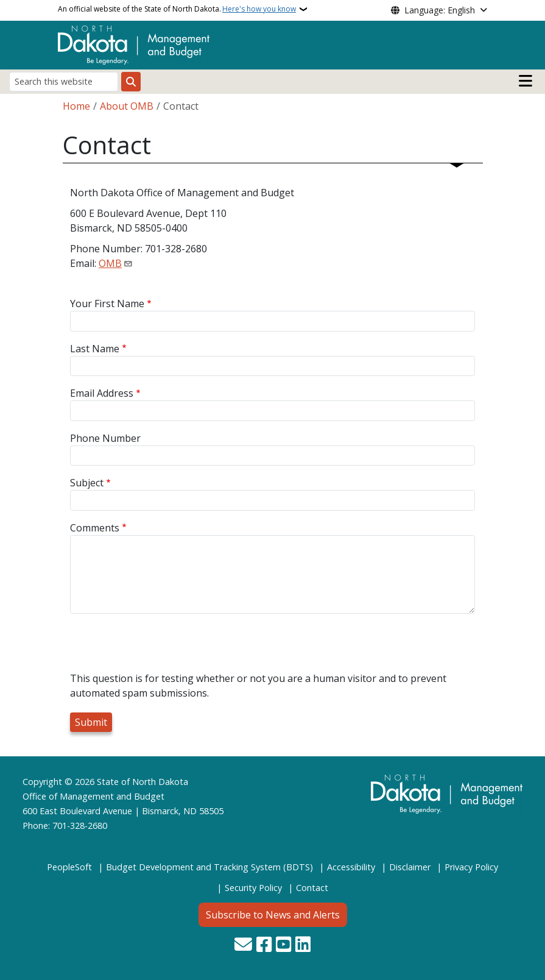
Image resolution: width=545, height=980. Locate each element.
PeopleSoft (69, 867)
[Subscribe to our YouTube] (283, 946)
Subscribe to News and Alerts (273, 915)
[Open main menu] (526, 81)
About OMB (127, 106)
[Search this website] (64, 81)
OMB (110, 263)
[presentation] (163, 647)
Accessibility (351, 867)
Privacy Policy (471, 867)
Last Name (95, 349)
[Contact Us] (243, 946)
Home (76, 106)
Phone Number (105, 438)
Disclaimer (410, 867)
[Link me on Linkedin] (303, 946)
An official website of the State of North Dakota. (177, 9)
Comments (95, 528)
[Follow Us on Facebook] (264, 946)
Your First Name (107, 304)
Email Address (102, 393)
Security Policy (253, 888)
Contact (312, 888)
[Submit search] (131, 82)
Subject (87, 483)
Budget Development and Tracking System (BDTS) (209, 867)
